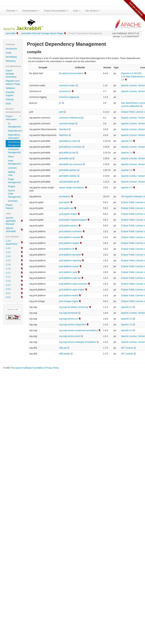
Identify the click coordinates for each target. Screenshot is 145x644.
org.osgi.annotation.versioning (74, 307)
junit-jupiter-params (68, 226)
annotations (65, 196)
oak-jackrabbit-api (68, 182)
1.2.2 (8, 260)
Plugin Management (14, 181)
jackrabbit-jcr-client (68, 141)
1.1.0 (8, 281)
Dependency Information (14, 136)
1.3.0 (8, 256)
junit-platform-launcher (70, 255)
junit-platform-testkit (69, 295)
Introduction (11, 49)
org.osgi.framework (68, 313)
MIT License (127, 348)
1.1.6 (8, 269)
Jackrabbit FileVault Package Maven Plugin (42, 33)
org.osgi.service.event (70, 336)
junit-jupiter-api (66, 208)
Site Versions (93, 11)
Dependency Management (14, 144)
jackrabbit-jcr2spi (67, 153)
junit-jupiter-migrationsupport (73, 220)
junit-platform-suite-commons (73, 284)
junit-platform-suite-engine (72, 290)
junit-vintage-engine (69, 301)
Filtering (10, 99)
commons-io (65, 91)
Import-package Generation (11, 74)
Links (77, 11)
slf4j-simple (64, 354)
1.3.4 (8, 248)
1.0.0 (8, 297)
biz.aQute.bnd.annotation (71, 73)
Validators (10, 88)
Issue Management (14, 162)
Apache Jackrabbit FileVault (11, 221)
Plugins (12, 186)
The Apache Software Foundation (27, 368)
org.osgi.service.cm (68, 319)
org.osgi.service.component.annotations (78, 330)
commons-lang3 (67, 123)
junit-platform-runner (69, 266)
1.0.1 (8, 293)
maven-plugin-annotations (72, 188)
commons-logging (68, 97)
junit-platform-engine (69, 243)
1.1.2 (8, 277)
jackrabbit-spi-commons (71, 164)
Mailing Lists (11, 174)
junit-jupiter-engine (68, 214)
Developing (11, 57)
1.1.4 (8, 273)
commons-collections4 (70, 118)
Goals (9, 53)
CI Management (14, 125)
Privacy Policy (52, 368)
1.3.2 (8, 252)
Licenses (12, 168)
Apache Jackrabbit (11, 230)
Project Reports (14, 207)
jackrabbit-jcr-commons (70, 147)
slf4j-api (63, 348)
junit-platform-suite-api (70, 278)
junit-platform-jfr (67, 249)
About (11, 157)
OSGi (8, 104)
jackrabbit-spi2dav (68, 170)
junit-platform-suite (68, 272)
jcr (60, 103)
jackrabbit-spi (65, 158)
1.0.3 (8, 289)
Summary (13, 201)
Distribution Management (14, 151)
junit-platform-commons (70, 231)
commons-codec (67, 85)
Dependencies (14, 131)
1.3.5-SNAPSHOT (12, 242)
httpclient (63, 129)
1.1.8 (8, 264)
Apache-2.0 (127, 141)
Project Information (14, 118)
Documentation (31, 11)
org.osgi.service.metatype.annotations (78, 342)
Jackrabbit (11, 33)
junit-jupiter (64, 202)
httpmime (64, 135)
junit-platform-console (70, 237)
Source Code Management (14, 194)
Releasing (11, 61)
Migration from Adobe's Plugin (13, 82)
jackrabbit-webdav (68, 176)
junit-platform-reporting (70, 260)
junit (61, 112)
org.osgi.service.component (72, 325)
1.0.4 (8, 285)
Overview (12, 11)
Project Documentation (56, 11)
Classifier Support (10, 94)
